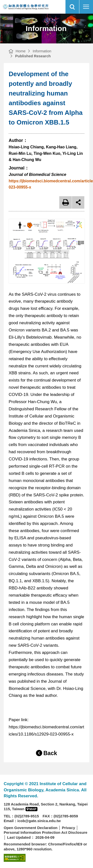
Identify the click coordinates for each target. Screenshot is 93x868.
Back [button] (50, 753)
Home (21, 51)
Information (42, 51)
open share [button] (78, 202)
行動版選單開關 (86, 8)
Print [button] (65, 202)
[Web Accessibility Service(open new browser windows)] (15, 858)
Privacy (68, 828)
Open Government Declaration (31, 828)
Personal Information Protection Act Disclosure (46, 832)
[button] (72, 7)
